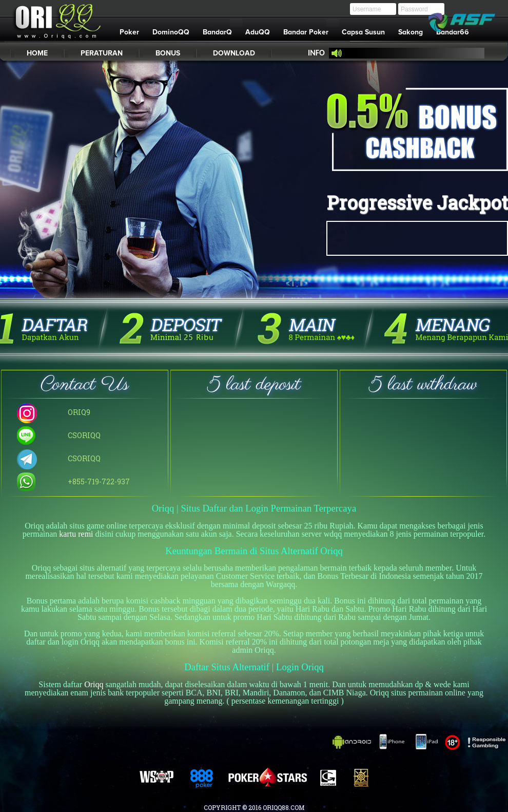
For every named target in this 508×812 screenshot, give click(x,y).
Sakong (411, 32)
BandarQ (221, 30)
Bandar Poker (309, 30)
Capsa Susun (363, 32)
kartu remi (76, 534)
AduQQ (258, 32)
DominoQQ (171, 32)
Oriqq (94, 684)
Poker (129, 32)
